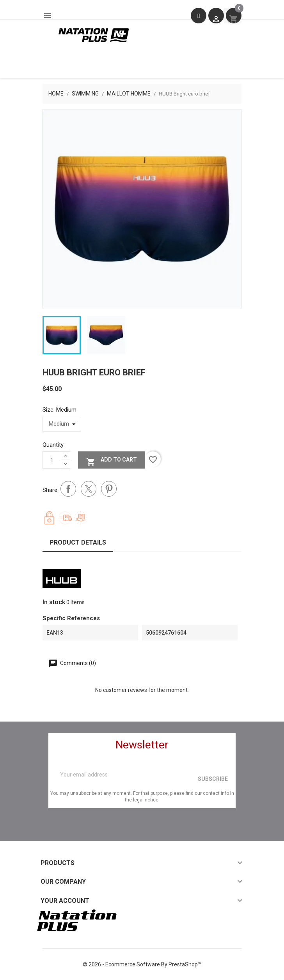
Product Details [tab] (78, 542)
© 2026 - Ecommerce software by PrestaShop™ (142, 964)
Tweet (89, 489)
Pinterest (109, 489)
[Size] (62, 424)
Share (68, 489)
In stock (54, 602)
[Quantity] (52, 460)
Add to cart (112, 461)
